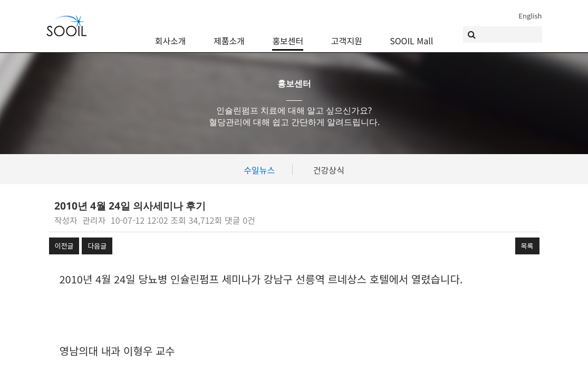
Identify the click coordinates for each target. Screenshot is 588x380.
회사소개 (171, 33)
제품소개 (229, 33)
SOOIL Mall (411, 33)
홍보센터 (288, 33)
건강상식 (329, 170)
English (530, 16)
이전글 (64, 246)
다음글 (97, 246)
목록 (527, 246)
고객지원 (347, 33)
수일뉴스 (259, 170)
